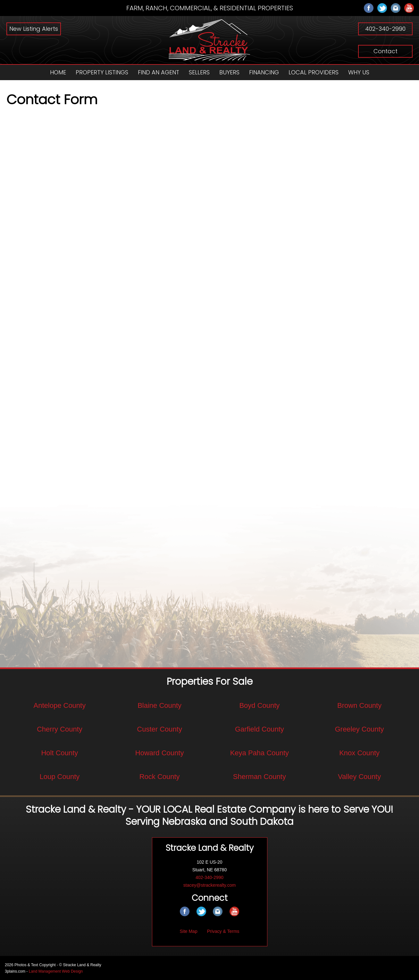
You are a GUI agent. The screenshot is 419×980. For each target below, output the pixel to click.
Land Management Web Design (56, 971)
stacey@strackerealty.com (209, 885)
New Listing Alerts (34, 29)
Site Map (188, 931)
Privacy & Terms (223, 931)
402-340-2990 (385, 29)
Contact (385, 51)
